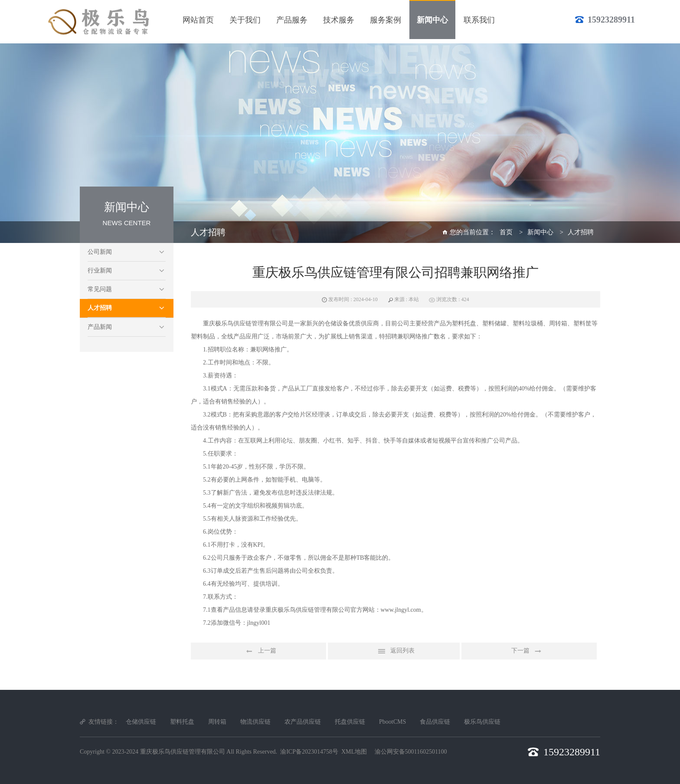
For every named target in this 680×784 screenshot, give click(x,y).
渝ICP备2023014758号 (309, 752)
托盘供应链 (350, 722)
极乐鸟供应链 (482, 722)
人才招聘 (100, 308)
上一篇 (258, 651)
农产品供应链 (303, 722)
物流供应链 (255, 722)
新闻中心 (540, 232)
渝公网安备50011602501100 (411, 752)
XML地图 (354, 752)
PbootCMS (392, 722)
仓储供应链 (141, 722)
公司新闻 (100, 252)
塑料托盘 (182, 722)
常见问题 (100, 289)
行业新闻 (100, 271)
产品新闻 (100, 327)
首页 (506, 232)
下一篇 (529, 651)
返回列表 (394, 651)
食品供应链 (435, 722)
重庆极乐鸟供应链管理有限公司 (183, 752)
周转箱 (217, 722)
